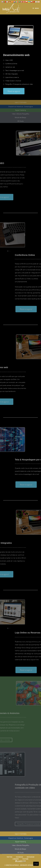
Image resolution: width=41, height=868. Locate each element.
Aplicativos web (10, 67)
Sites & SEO (9, 60)
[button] (4, 235)
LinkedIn (16, 859)
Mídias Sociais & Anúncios (13, 81)
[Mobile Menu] (36, 8)
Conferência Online (11, 64)
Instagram (31, 857)
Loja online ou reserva (12, 77)
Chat (36, 864)
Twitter (9, 857)
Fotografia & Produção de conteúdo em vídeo (19, 84)
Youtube (25, 859)
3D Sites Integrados (12, 74)
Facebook (20, 857)
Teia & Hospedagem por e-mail (15, 70)
